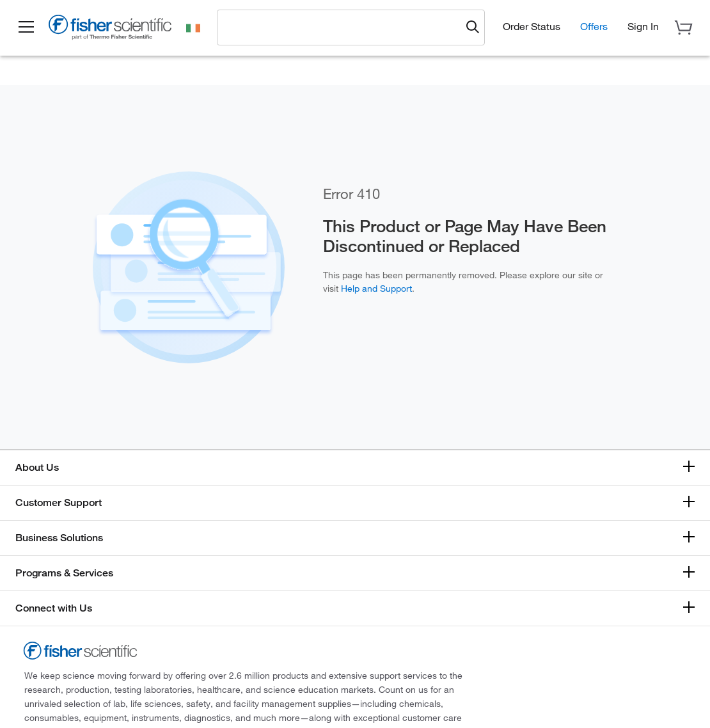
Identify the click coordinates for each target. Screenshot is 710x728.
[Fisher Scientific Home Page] (112, 29)
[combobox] (343, 27)
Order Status (532, 26)
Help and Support (376, 289)
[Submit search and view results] (473, 28)
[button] (27, 28)
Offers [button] (594, 26)
